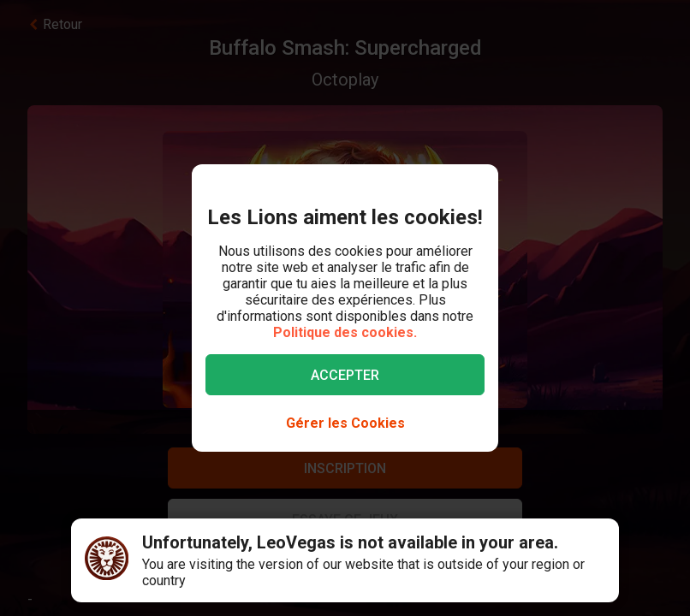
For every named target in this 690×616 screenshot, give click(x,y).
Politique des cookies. (345, 332)
